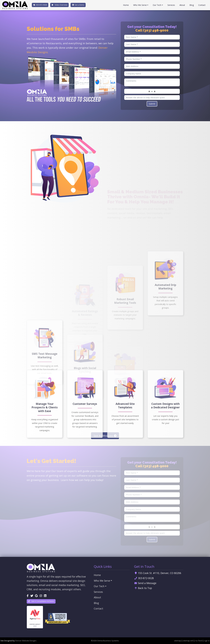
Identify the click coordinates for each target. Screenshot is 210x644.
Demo (78, 5)
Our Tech (157, 5)
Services (171, 5)
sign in (207, 641)
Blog (192, 5)
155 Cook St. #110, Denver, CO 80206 (158, 573)
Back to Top (143, 588)
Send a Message (145, 583)
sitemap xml (188, 641)
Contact (202, 5)
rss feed (199, 641)
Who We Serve (140, 5)
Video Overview (59, 5)
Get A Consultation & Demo (41, 601)
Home (126, 5)
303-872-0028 (144, 578)
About (182, 5)
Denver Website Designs (26, 641)
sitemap (178, 641)
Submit (152, 104)
